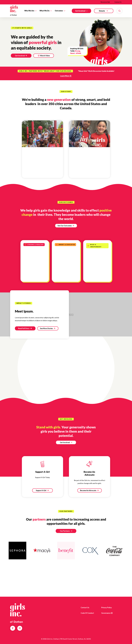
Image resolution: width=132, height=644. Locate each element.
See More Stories (48, 328)
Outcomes (59, 11)
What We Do (44, 11)
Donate (102, 11)
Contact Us (118, 2)
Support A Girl (42, 490)
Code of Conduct (87, 613)
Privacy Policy (107, 608)
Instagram (20, 628)
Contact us (85, 608)
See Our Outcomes (66, 226)
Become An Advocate (89, 490)
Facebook (13, 628)
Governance (106, 613)
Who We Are (29, 11)
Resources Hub (105, 2)
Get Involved (80, 11)
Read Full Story (25, 328)
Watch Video (44, 56)
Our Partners (65, 531)
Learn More (65, 76)
